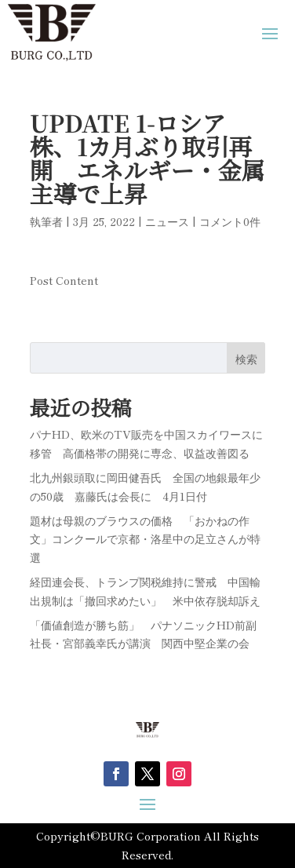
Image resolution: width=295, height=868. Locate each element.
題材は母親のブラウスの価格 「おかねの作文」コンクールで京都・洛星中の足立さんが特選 (145, 539)
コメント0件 (230, 221)
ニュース (167, 221)
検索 (246, 359)
